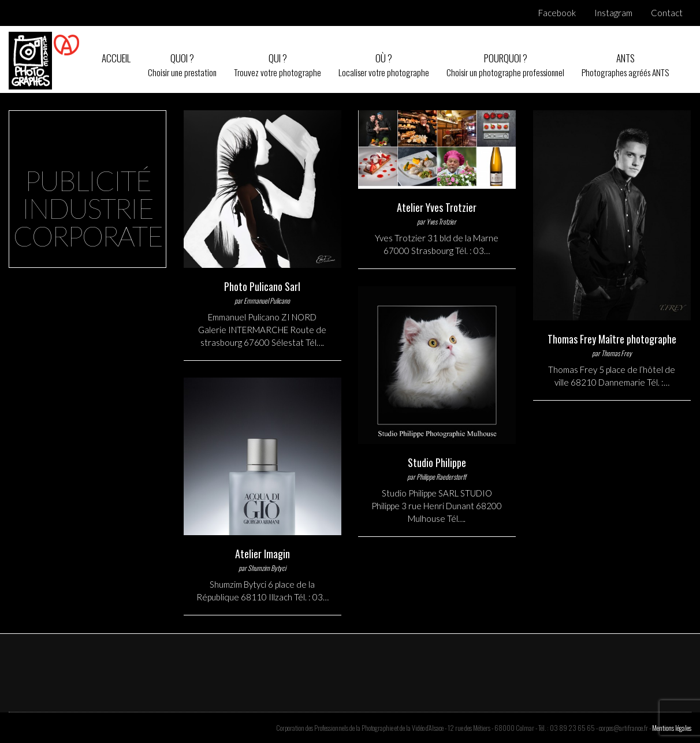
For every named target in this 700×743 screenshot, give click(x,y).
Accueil (116, 58)
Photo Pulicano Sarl (262, 286)
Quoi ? (182, 65)
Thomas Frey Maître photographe (612, 339)
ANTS (625, 65)
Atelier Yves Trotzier (437, 207)
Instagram (613, 13)
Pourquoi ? (505, 65)
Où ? (384, 65)
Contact (667, 13)
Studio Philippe (437, 462)
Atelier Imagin (262, 554)
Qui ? (278, 65)
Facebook (557, 13)
